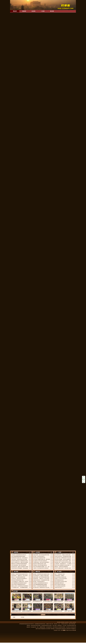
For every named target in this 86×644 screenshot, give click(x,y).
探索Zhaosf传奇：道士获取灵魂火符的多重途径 (20, 586)
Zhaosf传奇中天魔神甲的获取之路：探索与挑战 (41, 559)
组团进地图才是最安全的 (59, 583)
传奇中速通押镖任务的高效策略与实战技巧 (19, 583)
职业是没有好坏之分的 (59, 607)
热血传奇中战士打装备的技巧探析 (39, 558)
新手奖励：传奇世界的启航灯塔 (39, 556)
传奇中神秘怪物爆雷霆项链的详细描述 (18, 556)
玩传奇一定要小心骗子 (69, 607)
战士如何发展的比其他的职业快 (60, 577)
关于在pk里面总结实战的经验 (60, 586)
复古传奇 (52, 11)
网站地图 (74, 630)
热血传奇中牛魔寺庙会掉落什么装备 (40, 564)
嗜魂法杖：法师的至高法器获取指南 (61, 567)
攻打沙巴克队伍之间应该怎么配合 (61, 582)
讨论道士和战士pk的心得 (48, 607)
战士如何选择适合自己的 (38, 598)
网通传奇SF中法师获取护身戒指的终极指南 (19, 564)
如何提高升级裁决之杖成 (17, 607)
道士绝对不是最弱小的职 (48, 598)
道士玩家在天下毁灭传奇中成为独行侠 (40, 561)
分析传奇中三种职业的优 (69, 598)
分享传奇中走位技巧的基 (17, 598)
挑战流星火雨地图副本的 (27, 607)
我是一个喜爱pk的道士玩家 (60, 574)
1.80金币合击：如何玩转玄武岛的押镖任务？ (19, 579)
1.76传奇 (43, 11)
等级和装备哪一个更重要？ (60, 576)
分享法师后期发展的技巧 (27, 598)
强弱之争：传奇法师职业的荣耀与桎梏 (18, 577)
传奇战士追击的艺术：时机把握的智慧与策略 (63, 556)
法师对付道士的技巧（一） (60, 587)
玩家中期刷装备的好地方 (59, 580)
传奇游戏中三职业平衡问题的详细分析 (40, 565)
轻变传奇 (24, 11)
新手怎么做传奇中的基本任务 (60, 584)
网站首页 (15, 11)
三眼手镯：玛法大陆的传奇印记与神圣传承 (41, 568)
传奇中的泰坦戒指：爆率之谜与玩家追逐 (19, 565)
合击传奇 (33, 11)
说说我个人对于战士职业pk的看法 (61, 579)
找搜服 (14, 617)
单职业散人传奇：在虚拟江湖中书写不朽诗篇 (63, 562)
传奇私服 (22, 617)
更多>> (30, 552)
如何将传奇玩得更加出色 (38, 607)
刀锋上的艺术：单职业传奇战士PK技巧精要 (19, 559)
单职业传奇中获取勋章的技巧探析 (17, 580)
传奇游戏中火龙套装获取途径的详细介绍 (19, 555)
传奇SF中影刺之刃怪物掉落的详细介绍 (18, 584)
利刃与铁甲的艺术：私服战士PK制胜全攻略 (63, 555)
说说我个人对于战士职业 (59, 598)
